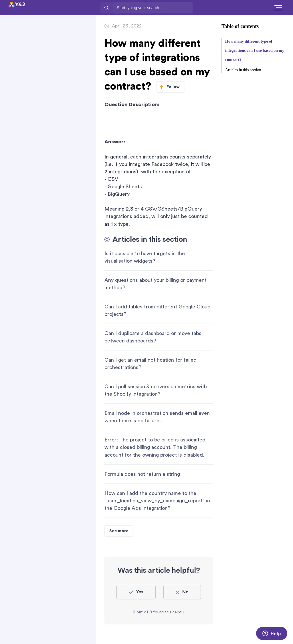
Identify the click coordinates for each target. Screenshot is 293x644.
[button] (278, 8)
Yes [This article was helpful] (140, 592)
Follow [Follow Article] (173, 87)
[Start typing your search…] (153, 8)
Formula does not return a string (142, 474)
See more (119, 531)
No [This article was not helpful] (185, 592)
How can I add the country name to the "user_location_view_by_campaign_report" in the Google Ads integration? (157, 501)
